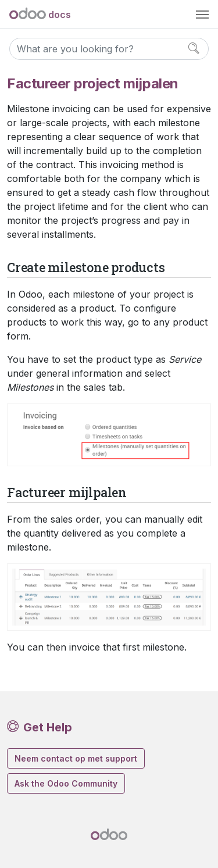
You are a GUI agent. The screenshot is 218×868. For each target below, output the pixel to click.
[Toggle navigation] (202, 15)
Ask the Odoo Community (66, 783)
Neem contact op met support (76, 758)
